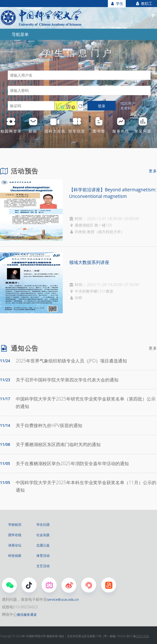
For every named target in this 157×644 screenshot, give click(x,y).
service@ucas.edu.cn (63, 599)
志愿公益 (43, 545)
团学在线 (15, 535)
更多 (153, 171)
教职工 (144, 4)
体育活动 (43, 556)
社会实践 (43, 535)
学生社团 (43, 524)
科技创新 (15, 556)
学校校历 (15, 524)
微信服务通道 (27, 615)
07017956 (143, 636)
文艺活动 (43, 566)
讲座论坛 (15, 545)
